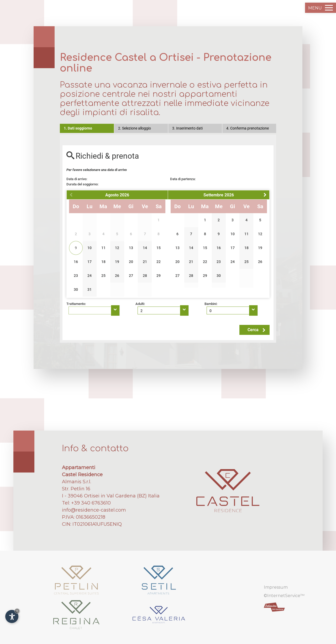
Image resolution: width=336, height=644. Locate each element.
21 (145, 262)
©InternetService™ (284, 596)
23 (76, 276)
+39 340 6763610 (91, 503)
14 (145, 248)
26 (117, 276)
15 (159, 248)
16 (76, 262)
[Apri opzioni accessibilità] (12, 616)
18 (103, 262)
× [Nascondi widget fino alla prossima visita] (17, 611)
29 (159, 276)
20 (131, 262)
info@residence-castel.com (94, 510)
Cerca (256, 330)
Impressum (276, 587)
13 (131, 248)
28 (145, 276)
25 (103, 276)
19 (117, 262)
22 (159, 262)
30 (76, 289)
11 (103, 248)
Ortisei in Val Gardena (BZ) (115, 496)
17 (90, 262)
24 (90, 276)
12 (117, 248)
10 (90, 248)
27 (131, 276)
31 (90, 289)
